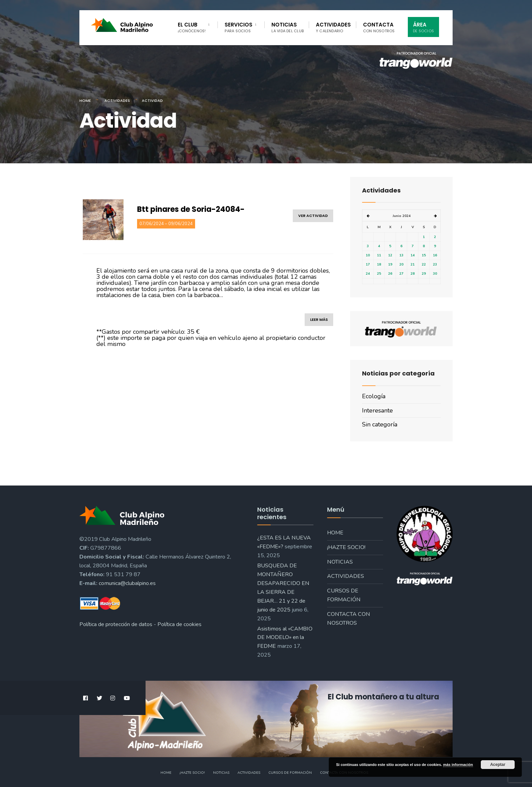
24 (368, 274)
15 (424, 255)
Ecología (374, 396)
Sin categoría (380, 424)
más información (458, 765)
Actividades (333, 27)
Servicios (239, 27)
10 (368, 255)
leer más (319, 319)
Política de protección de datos (116, 624)
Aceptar (498, 765)
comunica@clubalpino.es (127, 583)
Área (423, 27)
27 (401, 274)
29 (424, 274)
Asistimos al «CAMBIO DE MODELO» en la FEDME (285, 638)
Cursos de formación (344, 595)
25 (379, 274)
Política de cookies (179, 624)
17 (368, 264)
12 (390, 255)
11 (379, 255)
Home (85, 100)
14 (413, 255)
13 (401, 255)
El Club (192, 27)
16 (435, 255)
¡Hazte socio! (346, 547)
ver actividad (313, 216)
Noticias (288, 27)
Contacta (379, 27)
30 (435, 274)
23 (435, 264)
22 (424, 264)
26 (390, 274)
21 (413, 264)
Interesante (377, 410)
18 (379, 264)
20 (401, 264)
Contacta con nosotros (349, 619)
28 (413, 274)
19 (390, 264)
